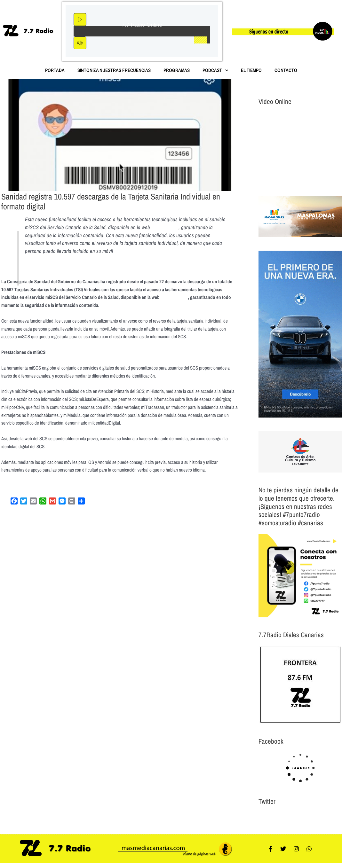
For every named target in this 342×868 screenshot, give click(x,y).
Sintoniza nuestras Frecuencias (114, 70)
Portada (55, 70)
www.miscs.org (166, 227)
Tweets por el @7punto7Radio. (286, 817)
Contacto (286, 70)
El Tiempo (251, 70)
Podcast (215, 70)
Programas (177, 70)
